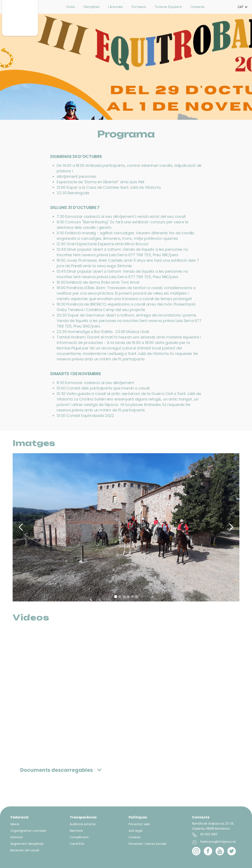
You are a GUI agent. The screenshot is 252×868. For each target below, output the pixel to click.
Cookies (135, 837)
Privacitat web (139, 824)
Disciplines (91, 7)
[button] (243, 7)
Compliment (79, 837)
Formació (139, 7)
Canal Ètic (77, 844)
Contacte (197, 7)
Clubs (71, 7)
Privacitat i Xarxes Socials (147, 844)
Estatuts (17, 837)
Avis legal (136, 831)
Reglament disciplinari (27, 844)
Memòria (76, 831)
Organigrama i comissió (28, 831)
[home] (20, 18)
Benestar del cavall (25, 850)
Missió (15, 824)
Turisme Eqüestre (168, 7)
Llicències (115, 7)
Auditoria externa (83, 824)
